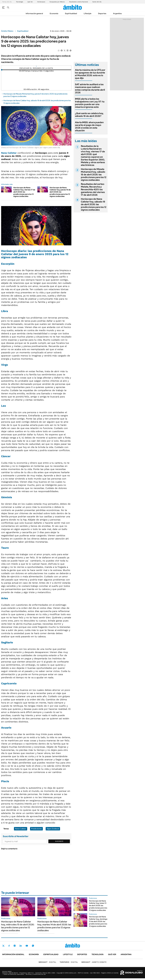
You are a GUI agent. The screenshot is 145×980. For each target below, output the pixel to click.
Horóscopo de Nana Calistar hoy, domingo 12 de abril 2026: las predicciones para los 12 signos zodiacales (98, 921)
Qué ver (112, 954)
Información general (34, 13)
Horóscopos (41, 2)
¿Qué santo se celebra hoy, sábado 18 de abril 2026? (89, 115)
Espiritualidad (71, 13)
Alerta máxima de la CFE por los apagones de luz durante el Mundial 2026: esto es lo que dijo (90, 74)
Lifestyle (88, 13)
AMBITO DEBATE (94, 962)
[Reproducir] (36, 66)
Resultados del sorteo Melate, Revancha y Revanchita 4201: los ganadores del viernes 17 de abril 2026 (93, 189)
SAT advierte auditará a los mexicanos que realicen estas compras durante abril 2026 (90, 88)
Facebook (9, 946)
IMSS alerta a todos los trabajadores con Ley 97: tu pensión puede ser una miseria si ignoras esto (90, 103)
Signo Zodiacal (53, 829)
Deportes (102, 13)
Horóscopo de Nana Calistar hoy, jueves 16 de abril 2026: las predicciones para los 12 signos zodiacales (60, 192)
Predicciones (36, 829)
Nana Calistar (9, 153)
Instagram (15, 946)
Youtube (27, 946)
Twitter (3, 946)
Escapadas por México (57, 2)
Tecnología (20, 2)
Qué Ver (30, 2)
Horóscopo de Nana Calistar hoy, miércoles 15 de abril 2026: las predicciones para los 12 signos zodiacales (18, 926)
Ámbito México (7, 31)
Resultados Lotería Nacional (79, 2)
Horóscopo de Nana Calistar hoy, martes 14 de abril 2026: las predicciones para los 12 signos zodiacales (54, 926)
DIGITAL (47, 962)
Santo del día (97, 2)
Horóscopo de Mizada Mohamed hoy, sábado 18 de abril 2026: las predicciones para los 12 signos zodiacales (94, 175)
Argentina (117, 13)
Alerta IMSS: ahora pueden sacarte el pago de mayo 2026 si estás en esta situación (89, 126)
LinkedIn (21, 946)
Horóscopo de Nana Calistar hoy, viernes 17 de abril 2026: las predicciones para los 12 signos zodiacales (24, 192)
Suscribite (59, 841)
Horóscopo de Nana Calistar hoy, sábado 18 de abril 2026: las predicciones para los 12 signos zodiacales (94, 204)
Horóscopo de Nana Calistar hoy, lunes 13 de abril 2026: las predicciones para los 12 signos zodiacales (98, 906)
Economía (54, 13)
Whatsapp (33, 946)
